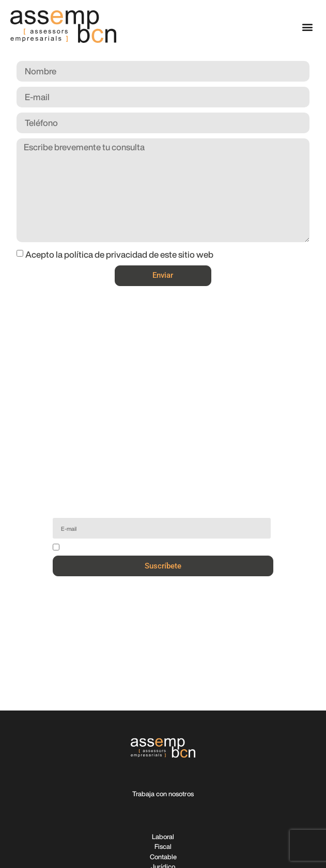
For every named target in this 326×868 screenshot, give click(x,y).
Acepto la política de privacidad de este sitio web (119, 254)
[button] (307, 27)
